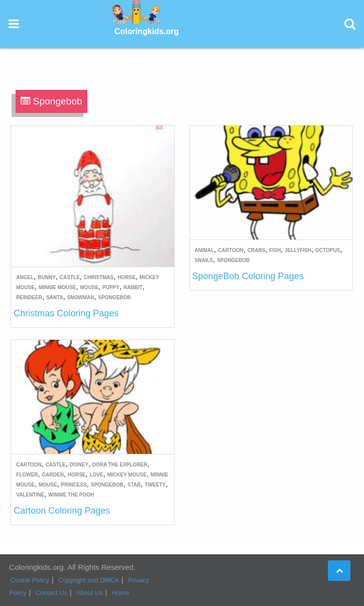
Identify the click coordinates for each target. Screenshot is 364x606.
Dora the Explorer (120, 465)
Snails (204, 260)
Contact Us (51, 593)
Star (134, 485)
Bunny (47, 277)
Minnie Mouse (57, 287)
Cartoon (230, 250)
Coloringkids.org (147, 31)
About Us (90, 593)
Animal (205, 250)
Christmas (99, 277)
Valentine (30, 495)
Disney (79, 465)
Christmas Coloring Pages (66, 313)
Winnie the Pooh (71, 495)
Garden (53, 475)
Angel (25, 277)
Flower (27, 475)
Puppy (111, 287)
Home (120, 593)
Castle (70, 277)
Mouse (89, 287)
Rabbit (133, 287)
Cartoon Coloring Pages (62, 511)
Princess (74, 485)
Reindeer (29, 297)
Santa (55, 297)
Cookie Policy (30, 580)
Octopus (328, 250)
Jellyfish (298, 250)
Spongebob (115, 297)
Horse (127, 277)
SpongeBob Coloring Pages (248, 276)
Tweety (155, 485)
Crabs (257, 250)
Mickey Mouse (127, 475)
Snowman (81, 297)
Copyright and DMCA (89, 580)
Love (96, 475)
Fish (275, 250)
